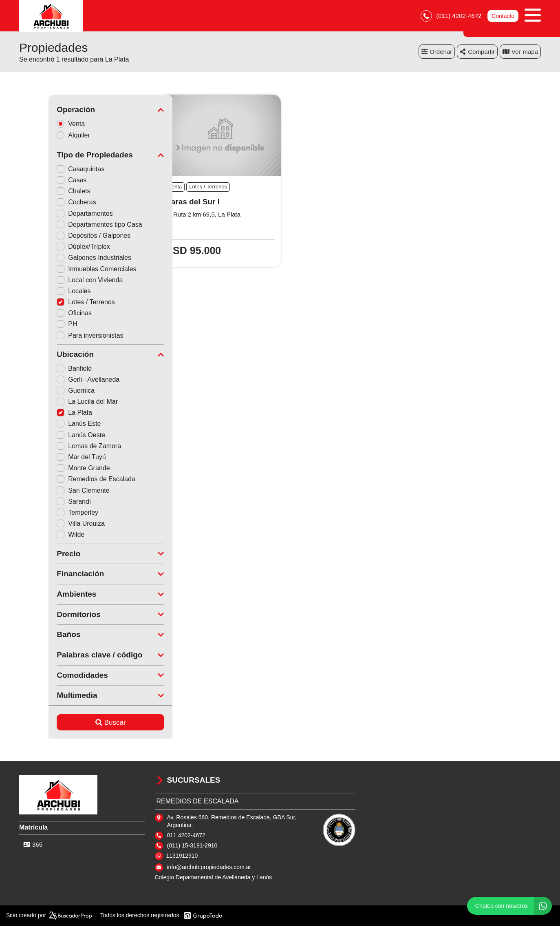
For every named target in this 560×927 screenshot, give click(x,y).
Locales (44, 292)
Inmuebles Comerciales (67, 270)
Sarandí (44, 503)
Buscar (81, 723)
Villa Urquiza (51, 525)
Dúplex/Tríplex (54, 248)
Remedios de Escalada (67, 480)
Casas (42, 181)
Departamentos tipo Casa (70, 226)
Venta (44, 125)
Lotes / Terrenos (56, 303)
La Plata (45, 414)
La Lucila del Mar (58, 403)
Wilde (41, 536)
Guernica (46, 392)
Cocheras (47, 203)
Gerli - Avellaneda (59, 381)
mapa (520, 53)
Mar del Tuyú (52, 458)
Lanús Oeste (52, 436)
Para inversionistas (61, 337)
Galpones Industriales (65, 259)
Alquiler (46, 136)
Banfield (45, 369)
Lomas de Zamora (60, 447)
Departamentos (55, 215)
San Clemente (54, 492)
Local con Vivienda (60, 281)
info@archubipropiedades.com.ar (209, 868)
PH (37, 325)
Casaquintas (51, 170)
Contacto (503, 16)
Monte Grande (54, 469)
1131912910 (182, 857)
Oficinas (45, 314)
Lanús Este (49, 425)
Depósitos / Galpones (64, 237)
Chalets (44, 192)
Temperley (48, 514)
